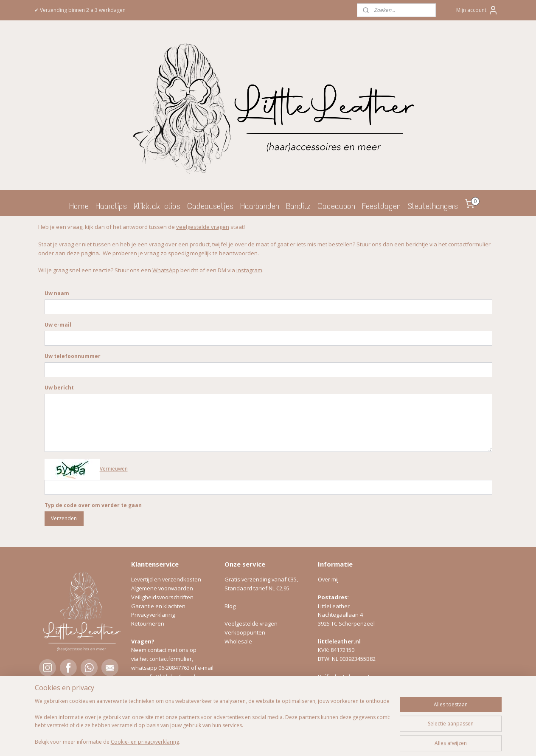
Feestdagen (381, 206)
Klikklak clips (157, 206)
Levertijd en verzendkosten (166, 579)
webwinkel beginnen (284, 740)
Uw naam (56, 293)
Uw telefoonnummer (72, 356)
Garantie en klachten (158, 606)
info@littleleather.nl (170, 677)
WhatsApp (165, 270)
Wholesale (238, 641)
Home (79, 206)
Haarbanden (260, 206)
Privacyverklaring (153, 615)
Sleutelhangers (433, 206)
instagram (249, 270)
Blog (230, 606)
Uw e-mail (58, 325)
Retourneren (148, 623)
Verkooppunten (245, 632)
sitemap (234, 740)
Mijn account (477, 10)
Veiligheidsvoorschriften (162, 597)
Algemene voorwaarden (162, 588)
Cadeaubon (336, 206)
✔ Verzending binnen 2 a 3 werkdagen (80, 10)
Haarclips (111, 206)
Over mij (328, 579)
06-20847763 (174, 668)
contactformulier (171, 659)
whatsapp (145, 668)
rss (251, 740)
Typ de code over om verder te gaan (93, 505)
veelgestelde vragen (202, 227)
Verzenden (64, 518)
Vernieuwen (113, 469)
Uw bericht (59, 388)
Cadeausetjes (210, 206)
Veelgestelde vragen (251, 623)
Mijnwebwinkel (358, 740)
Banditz (298, 206)
